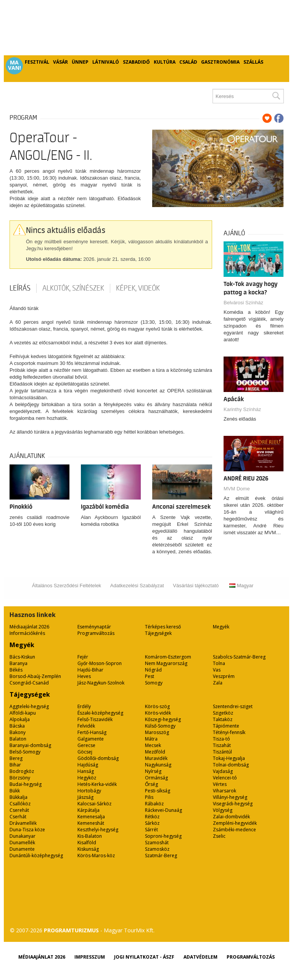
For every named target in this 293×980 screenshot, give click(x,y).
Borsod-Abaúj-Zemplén (35, 676)
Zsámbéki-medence (234, 830)
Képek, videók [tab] (138, 288)
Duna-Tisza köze (27, 830)
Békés (16, 670)
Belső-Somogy (25, 752)
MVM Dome (237, 489)
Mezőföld (155, 752)
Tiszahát (222, 745)
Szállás (253, 62)
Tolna (219, 663)
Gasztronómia (220, 62)
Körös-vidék (158, 713)
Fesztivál (37, 62)
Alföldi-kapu (23, 713)
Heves (84, 676)
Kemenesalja (91, 817)
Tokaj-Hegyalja (229, 758)
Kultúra (165, 62)
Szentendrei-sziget (233, 706)
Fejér (83, 657)
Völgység (223, 810)
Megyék (221, 627)
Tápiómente (226, 726)
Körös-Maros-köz (96, 855)
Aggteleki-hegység (29, 706)
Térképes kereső (163, 627)
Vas (217, 670)
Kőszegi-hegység (163, 719)
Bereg (16, 758)
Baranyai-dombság (30, 745)
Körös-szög (157, 706)
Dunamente (22, 849)
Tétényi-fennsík (229, 732)
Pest (150, 676)
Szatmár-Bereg (161, 855)
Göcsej (85, 752)
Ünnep (80, 62)
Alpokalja (20, 719)
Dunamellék (22, 843)
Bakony (18, 732)
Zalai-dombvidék (231, 817)
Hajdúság (88, 765)
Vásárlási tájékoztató (196, 586)
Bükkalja (19, 797)
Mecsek (153, 745)
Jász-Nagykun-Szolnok (101, 683)
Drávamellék (23, 823)
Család (188, 62)
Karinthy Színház (242, 409)
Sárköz (152, 823)
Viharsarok (225, 791)
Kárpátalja (89, 810)
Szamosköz (157, 849)
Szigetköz (223, 713)
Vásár (60, 62)
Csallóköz (20, 804)
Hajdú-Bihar (90, 670)
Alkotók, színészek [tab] (73, 288)
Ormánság (156, 778)
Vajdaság (223, 771)
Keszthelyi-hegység (98, 830)
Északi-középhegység (100, 713)
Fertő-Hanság (92, 732)
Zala (218, 683)
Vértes (220, 784)
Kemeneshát (91, 823)
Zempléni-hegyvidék (235, 823)
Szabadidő (136, 62)
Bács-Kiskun (22, 657)
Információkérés (27, 633)
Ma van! (14, 65)
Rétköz (152, 817)
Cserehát (19, 810)
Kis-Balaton (90, 836)
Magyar (241, 586)
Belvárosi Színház (243, 303)
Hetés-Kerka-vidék (97, 784)
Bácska (17, 726)
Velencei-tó (225, 778)
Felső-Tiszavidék (95, 719)
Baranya (19, 663)
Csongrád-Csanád (29, 683)
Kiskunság (88, 849)
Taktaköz (223, 719)
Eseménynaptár (94, 627)
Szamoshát (157, 843)
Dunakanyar (23, 836)
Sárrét (151, 830)
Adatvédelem (200, 957)
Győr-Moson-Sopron (100, 663)
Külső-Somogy (160, 726)
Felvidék (86, 726)
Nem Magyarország (166, 663)
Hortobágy (89, 791)
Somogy (154, 683)
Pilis (149, 797)
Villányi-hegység (230, 797)
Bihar (15, 765)
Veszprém (224, 676)
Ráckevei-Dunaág (163, 810)
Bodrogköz (22, 771)
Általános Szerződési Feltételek (67, 586)
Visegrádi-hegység (233, 804)
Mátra (151, 739)
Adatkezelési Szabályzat (137, 586)
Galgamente (91, 739)
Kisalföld (87, 843)
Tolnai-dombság (231, 765)
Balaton (18, 739)
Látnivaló (106, 62)
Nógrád (153, 670)
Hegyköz (87, 778)
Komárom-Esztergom (168, 657)
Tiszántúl (222, 752)
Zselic (219, 836)
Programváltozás (96, 633)
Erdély (84, 706)
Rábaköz (154, 804)
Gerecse (86, 745)
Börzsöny (20, 778)
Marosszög (157, 732)
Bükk (15, 791)
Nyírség (153, 771)
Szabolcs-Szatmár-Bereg (239, 657)
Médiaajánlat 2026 (29, 627)
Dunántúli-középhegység (36, 855)
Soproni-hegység (163, 836)
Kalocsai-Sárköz (94, 804)
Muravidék (156, 758)
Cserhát (18, 817)
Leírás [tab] (20, 288)
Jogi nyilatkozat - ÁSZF (144, 957)
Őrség (151, 784)
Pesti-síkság (158, 791)
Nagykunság (158, 765)
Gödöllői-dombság (98, 758)
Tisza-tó (221, 739)
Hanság (86, 771)
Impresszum (90, 957)
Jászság (85, 797)
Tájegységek (158, 633)
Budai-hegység (26, 784)
